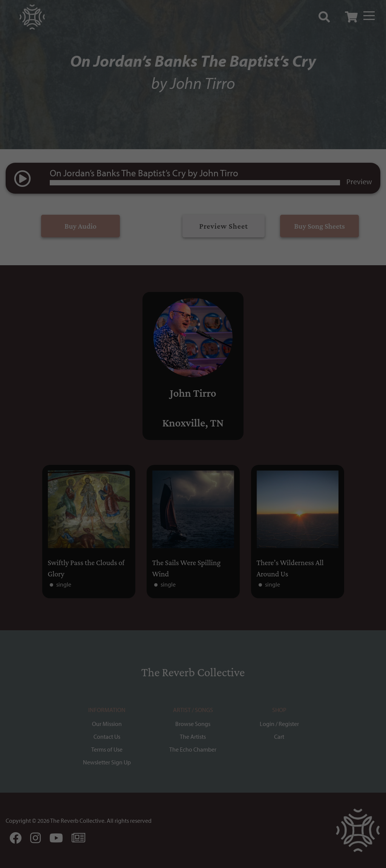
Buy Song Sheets (319, 226)
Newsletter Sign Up (107, 762)
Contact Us (107, 737)
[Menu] (369, 16)
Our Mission (107, 724)
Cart (279, 737)
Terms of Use (107, 749)
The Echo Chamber (193, 749)
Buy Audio (80, 226)
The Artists (193, 737)
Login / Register (279, 724)
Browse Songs (193, 724)
